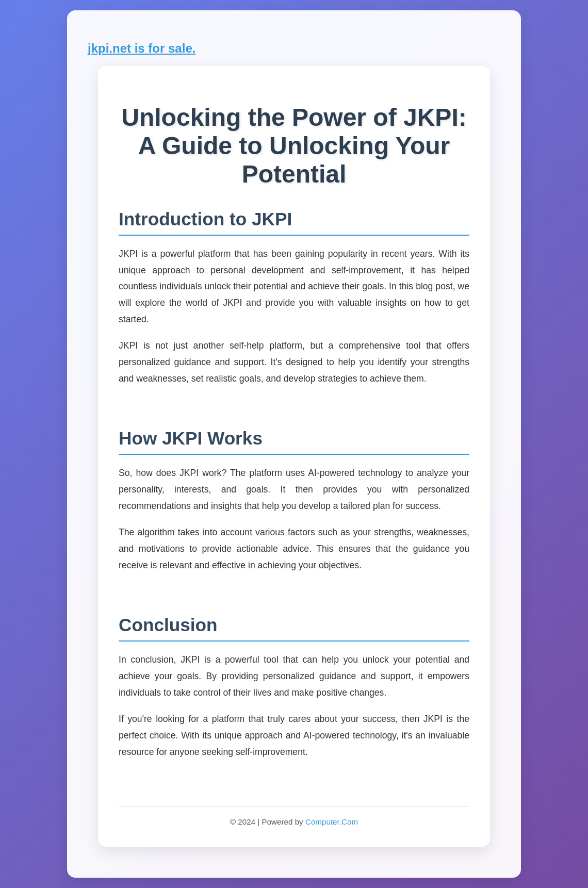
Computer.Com (332, 822)
